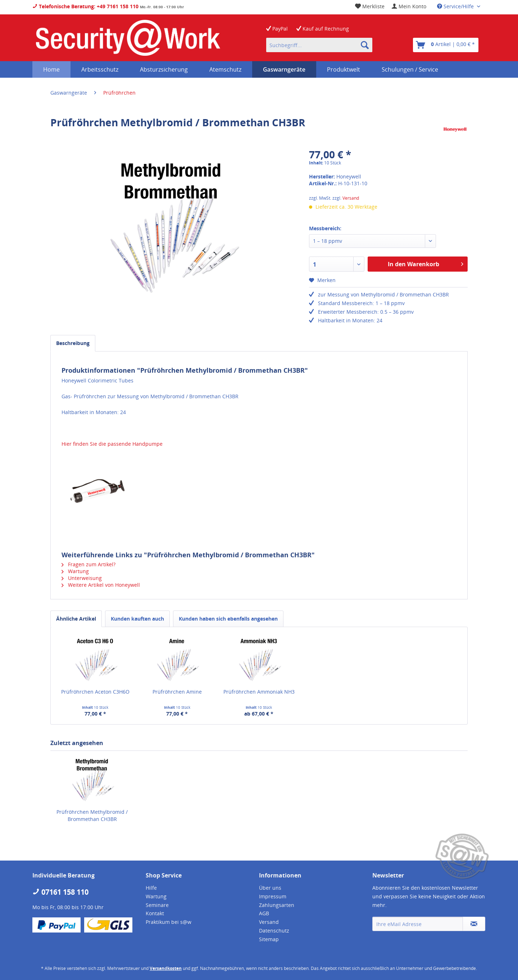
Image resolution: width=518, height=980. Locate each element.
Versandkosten (166, 968)
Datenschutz (274, 931)
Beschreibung (73, 343)
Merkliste (370, 6)
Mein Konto (409, 6)
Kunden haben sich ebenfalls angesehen (228, 619)
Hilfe (151, 888)
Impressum (273, 896)
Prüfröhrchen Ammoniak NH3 (259, 692)
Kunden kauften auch (137, 619)
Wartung (75, 571)
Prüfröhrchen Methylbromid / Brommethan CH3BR (92, 815)
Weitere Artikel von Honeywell (101, 585)
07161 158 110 (60, 892)
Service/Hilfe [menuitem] (456, 6)
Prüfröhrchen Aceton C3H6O (95, 692)
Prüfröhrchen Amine (177, 692)
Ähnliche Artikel (76, 619)
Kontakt (155, 913)
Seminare (157, 905)
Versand (351, 198)
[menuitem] (409, 6)
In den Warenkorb (426, 263)
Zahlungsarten (277, 905)
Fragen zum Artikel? (88, 564)
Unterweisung (82, 578)
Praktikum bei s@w (169, 922)
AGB (264, 913)
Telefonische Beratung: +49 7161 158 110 (85, 6)
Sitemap (269, 939)
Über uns (270, 888)
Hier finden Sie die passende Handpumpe (112, 444)
